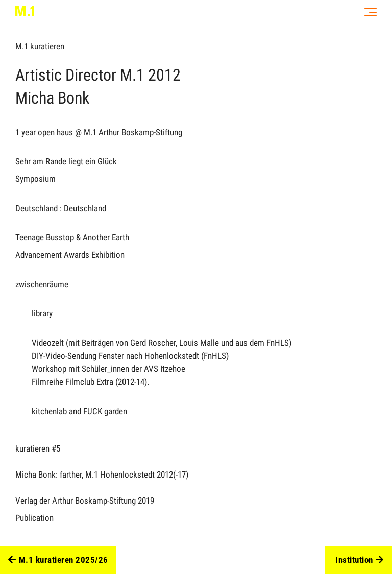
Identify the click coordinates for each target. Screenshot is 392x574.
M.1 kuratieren (40, 46)
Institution (359, 560)
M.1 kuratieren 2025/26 (58, 560)
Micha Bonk (52, 98)
